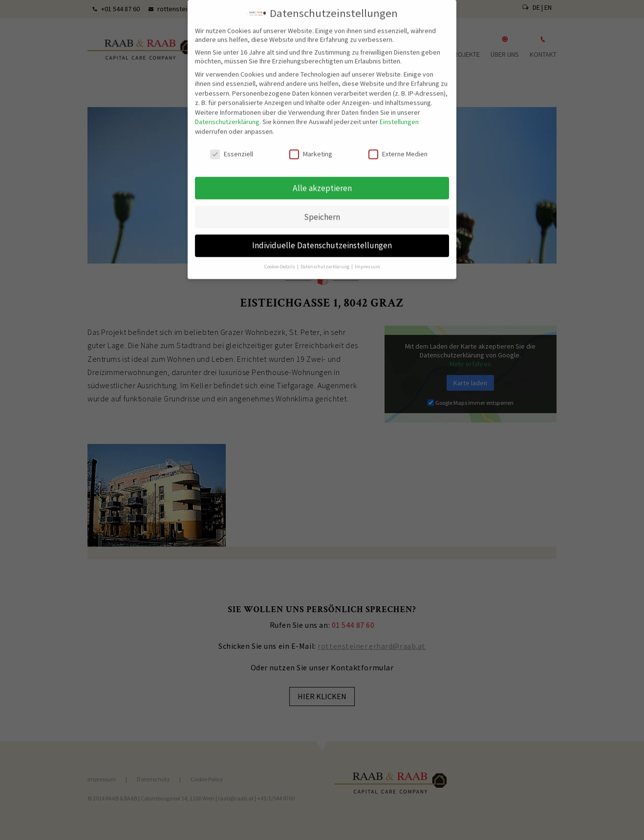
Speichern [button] (322, 210)
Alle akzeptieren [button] (322, 181)
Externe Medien (398, 147)
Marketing (311, 147)
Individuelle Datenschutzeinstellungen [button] (322, 239)
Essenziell (232, 147)
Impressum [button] (367, 260)
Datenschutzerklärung (227, 115)
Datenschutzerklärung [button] (325, 260)
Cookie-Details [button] (280, 260)
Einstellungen (399, 115)
